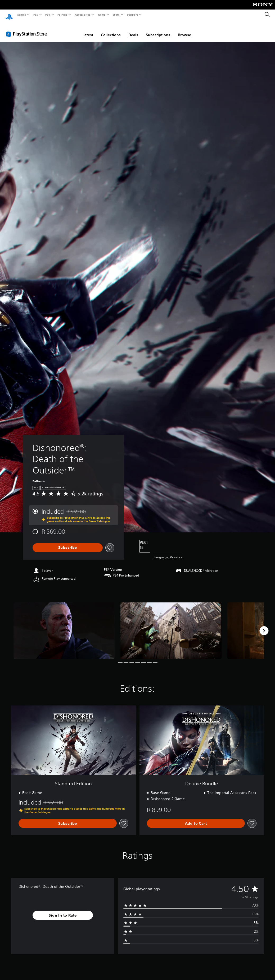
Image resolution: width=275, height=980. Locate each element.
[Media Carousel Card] (64, 626)
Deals (133, 30)
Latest (88, 30)
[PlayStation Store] (28, 29)
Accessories (82, 15)
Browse (184, 30)
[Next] (264, 626)
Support (132, 15)
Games (21, 15)
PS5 (36, 15)
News (102, 15)
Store (116, 15)
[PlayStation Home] (9, 15)
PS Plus (62, 15)
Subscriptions (158, 30)
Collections (111, 30)
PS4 (48, 15)
